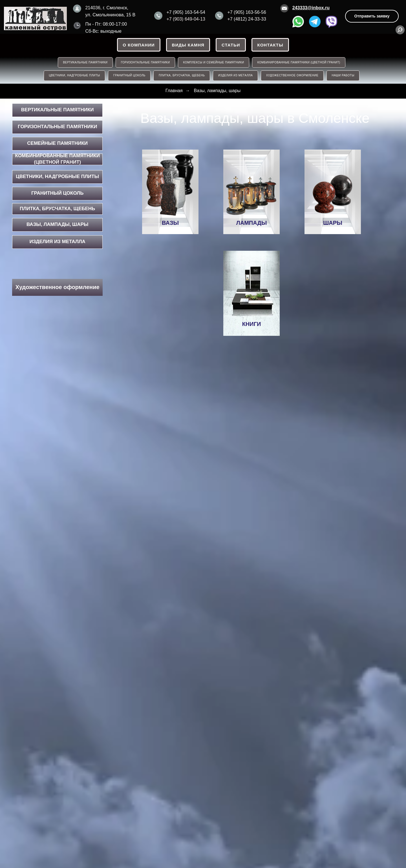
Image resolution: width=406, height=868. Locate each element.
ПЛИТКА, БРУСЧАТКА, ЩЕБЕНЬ (182, 76)
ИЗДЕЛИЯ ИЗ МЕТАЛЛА (236, 76)
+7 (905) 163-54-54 (186, 12)
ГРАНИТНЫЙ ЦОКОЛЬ (129, 76)
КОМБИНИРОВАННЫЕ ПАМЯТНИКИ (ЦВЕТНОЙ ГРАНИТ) (299, 63)
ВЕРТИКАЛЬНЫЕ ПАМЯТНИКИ (85, 63)
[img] (35, 18)
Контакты (271, 45)
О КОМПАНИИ (138, 45)
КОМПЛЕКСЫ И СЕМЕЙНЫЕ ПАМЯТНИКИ (214, 63)
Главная (174, 91)
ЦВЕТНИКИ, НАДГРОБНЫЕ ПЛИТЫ (74, 76)
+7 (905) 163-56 (243, 12)
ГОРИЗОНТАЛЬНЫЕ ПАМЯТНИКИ (145, 63)
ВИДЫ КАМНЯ (188, 45)
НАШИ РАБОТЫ (344, 76)
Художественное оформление (293, 76)
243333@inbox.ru (311, 8)
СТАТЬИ (231, 45)
